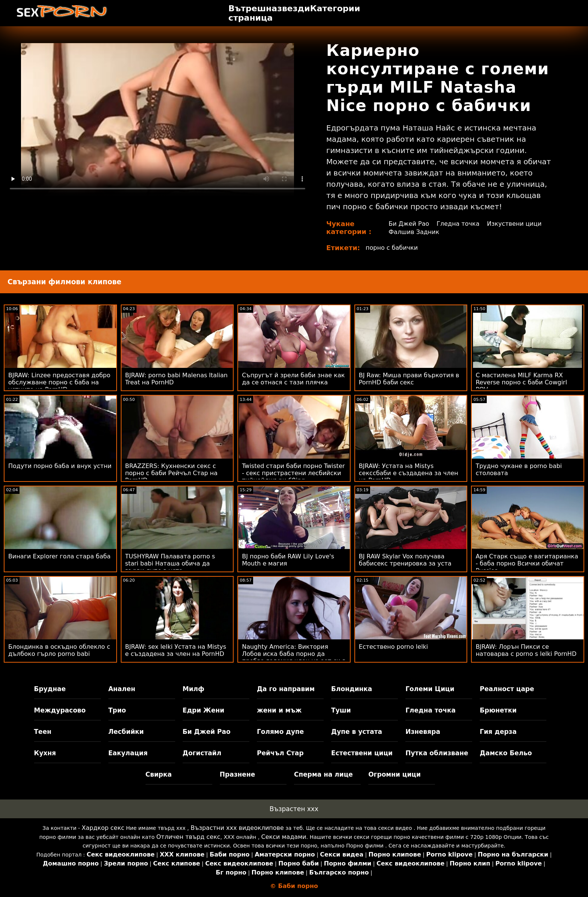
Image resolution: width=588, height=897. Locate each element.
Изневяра (423, 732)
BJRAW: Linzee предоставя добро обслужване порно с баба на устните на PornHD (59, 382)
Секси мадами (284, 837)
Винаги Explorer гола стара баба (59, 556)
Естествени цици (362, 753)
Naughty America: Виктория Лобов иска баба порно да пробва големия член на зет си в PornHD (294, 657)
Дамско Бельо (506, 753)
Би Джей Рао (409, 224)
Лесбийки (126, 732)
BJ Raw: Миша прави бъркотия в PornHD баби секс (409, 379)
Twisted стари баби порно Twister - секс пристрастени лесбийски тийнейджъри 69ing (293, 473)
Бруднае (50, 689)
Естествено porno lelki (394, 647)
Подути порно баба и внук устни (60, 466)
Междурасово (60, 710)
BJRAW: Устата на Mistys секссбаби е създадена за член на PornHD (409, 473)
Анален (122, 689)
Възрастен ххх (294, 809)
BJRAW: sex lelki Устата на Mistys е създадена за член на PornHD (176, 650)
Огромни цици (394, 774)
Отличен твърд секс (188, 837)
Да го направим (286, 689)
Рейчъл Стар (280, 753)
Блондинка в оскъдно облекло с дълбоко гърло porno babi (59, 650)
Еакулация (128, 753)
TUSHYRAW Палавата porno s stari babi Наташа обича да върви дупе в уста (170, 563)
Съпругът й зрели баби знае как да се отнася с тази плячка (293, 379)
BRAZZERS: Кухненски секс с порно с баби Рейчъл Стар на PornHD (171, 473)
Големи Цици (430, 689)
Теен (43, 732)
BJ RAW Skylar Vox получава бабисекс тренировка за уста (405, 560)
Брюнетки (498, 710)
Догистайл (202, 753)
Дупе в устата (357, 732)
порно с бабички (392, 248)
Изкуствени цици (514, 224)
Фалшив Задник (414, 232)
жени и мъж (279, 710)
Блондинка (352, 689)
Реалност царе (507, 689)
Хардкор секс (103, 828)
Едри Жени (203, 710)
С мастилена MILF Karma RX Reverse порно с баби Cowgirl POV (521, 382)
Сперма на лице (323, 774)
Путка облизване (437, 753)
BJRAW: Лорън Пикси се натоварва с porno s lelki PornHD (526, 650)
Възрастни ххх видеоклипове (237, 828)
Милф (193, 689)
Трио (117, 710)
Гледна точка (458, 224)
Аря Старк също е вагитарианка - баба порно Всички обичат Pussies (527, 563)
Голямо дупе (280, 732)
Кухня (45, 753)
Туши (341, 710)
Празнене (237, 774)
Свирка (159, 774)
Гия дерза (498, 732)
